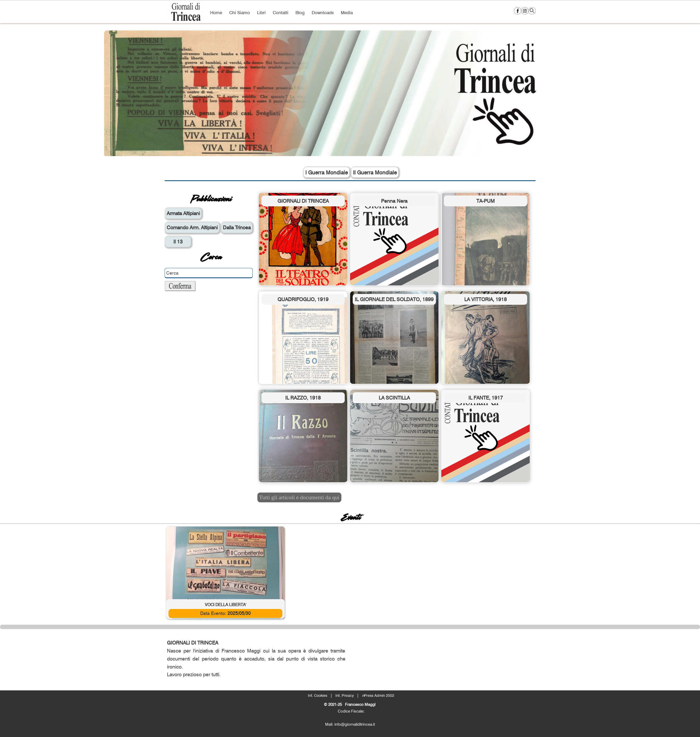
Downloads (323, 12)
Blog (300, 12)
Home (216, 12)
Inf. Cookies (318, 695)
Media (347, 12)
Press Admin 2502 (378, 695)
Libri (261, 12)
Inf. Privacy (345, 695)
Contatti (281, 12)
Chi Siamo (240, 12)
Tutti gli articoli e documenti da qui (299, 497)
